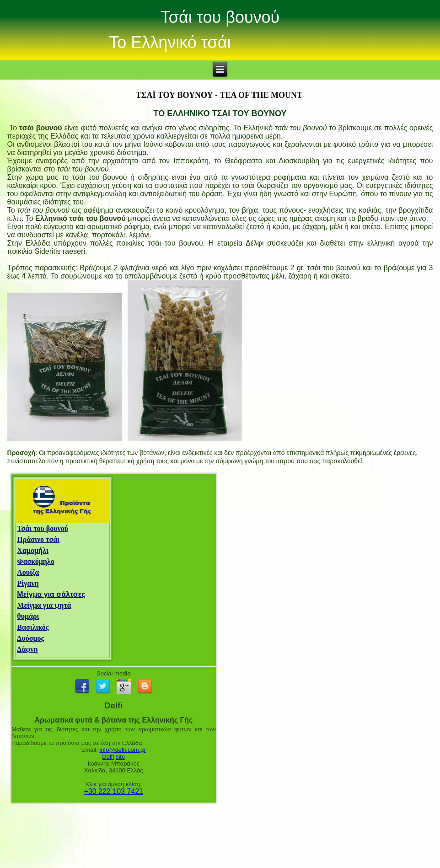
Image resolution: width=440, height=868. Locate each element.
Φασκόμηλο (35, 561)
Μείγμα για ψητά (44, 605)
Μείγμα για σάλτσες (51, 594)
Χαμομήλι (33, 550)
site (120, 757)
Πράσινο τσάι (38, 539)
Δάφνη (27, 649)
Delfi (108, 757)
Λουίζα (28, 572)
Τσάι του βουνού (220, 17)
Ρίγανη (28, 583)
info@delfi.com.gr (122, 750)
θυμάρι (28, 616)
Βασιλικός (33, 627)
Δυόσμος (30, 638)
